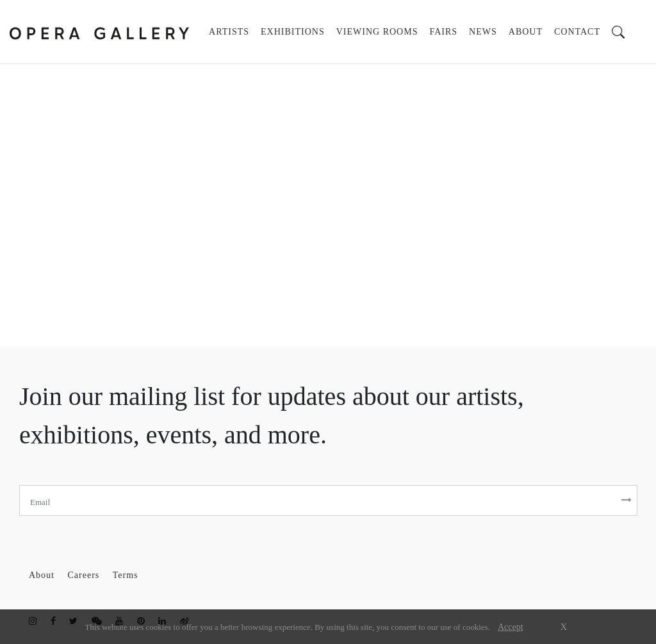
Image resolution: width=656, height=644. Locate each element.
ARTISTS (232, 30)
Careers (85, 575)
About (43, 575)
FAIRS (443, 32)
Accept (511, 627)
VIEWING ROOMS (377, 32)
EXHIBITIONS (293, 32)
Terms (126, 575)
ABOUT (526, 32)
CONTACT (577, 32)
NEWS (483, 32)
